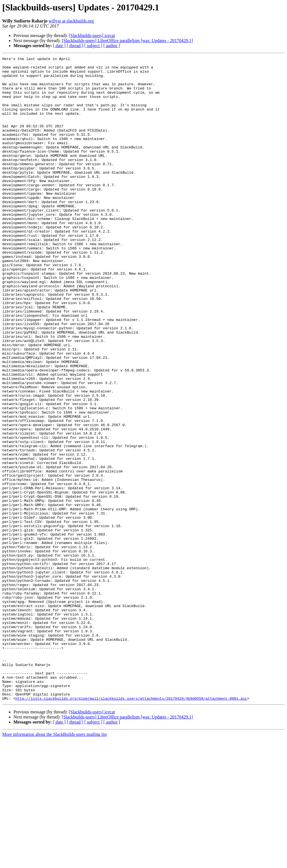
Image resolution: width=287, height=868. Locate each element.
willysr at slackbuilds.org (71, 21)
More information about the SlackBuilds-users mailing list (55, 863)
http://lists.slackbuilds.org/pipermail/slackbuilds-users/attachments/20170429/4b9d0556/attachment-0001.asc (131, 827)
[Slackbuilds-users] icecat (92, 35)
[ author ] (112, 46)
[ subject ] (93, 46)
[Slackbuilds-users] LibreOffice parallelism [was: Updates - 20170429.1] (127, 41)
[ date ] (59, 46)
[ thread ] (75, 46)
